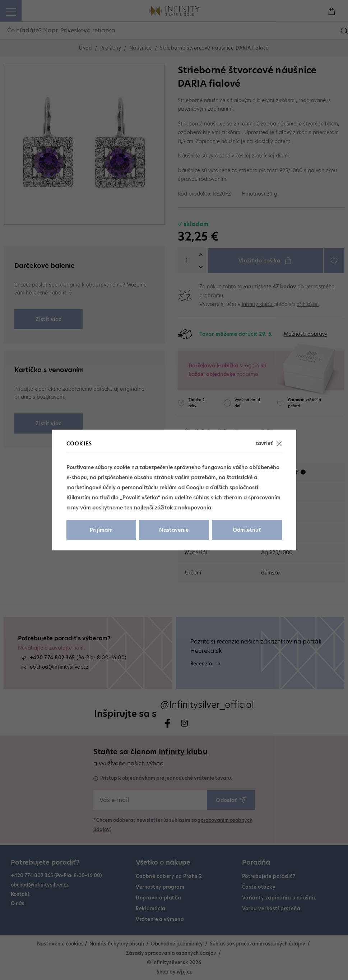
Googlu (195, 487)
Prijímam (101, 530)
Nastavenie (174, 530)
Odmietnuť (247, 530)
